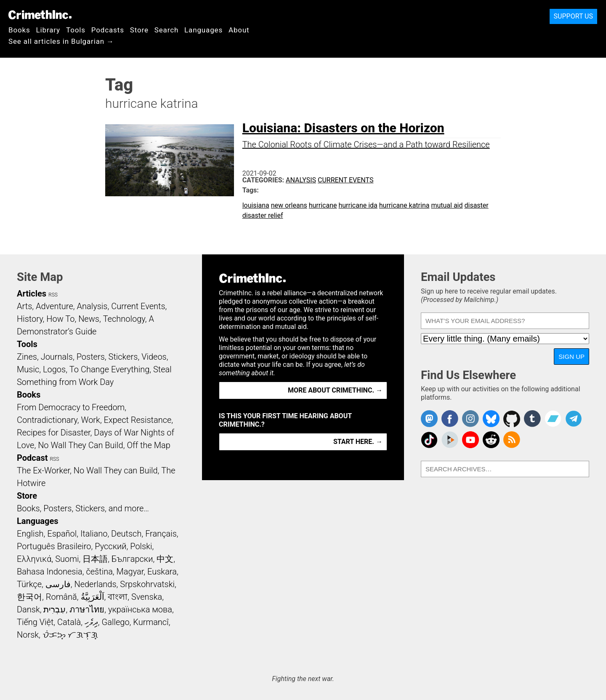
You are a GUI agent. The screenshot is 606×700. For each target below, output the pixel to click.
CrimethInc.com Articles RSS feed (512, 440)
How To (60, 319)
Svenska (147, 597)
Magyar (130, 572)
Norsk (28, 635)
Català (69, 622)
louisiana (256, 205)
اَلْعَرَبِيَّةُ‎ (93, 597)
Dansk (28, 609)
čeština (99, 572)
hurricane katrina (404, 205)
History (30, 319)
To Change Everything (109, 369)
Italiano (94, 534)
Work (91, 420)
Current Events (346, 180)
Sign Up (571, 357)
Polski (141, 546)
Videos (154, 357)
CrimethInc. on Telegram (574, 419)
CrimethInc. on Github (512, 419)
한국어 (29, 597)
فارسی (58, 584)
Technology (124, 319)
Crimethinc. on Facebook (450, 419)
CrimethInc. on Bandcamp (553, 419)
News (89, 319)
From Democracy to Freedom (71, 407)
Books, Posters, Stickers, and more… (83, 508)
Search (166, 30)
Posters (91, 357)
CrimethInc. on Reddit (491, 440)
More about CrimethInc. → (335, 390)
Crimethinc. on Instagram (470, 419)
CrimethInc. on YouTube (470, 440)
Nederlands (95, 584)
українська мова (140, 609)
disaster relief (263, 215)
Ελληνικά (34, 559)
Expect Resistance (138, 420)
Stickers (123, 357)
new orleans (289, 205)
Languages (203, 30)
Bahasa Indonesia (50, 572)
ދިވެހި (91, 622)
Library (48, 30)
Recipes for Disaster (54, 433)
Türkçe (29, 584)
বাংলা (118, 597)
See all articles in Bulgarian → (61, 41)
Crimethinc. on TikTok (429, 440)
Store (139, 30)
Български (132, 559)
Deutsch (126, 534)
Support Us (573, 16)
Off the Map (148, 445)
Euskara (162, 572)
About (239, 30)
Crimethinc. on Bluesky (491, 419)
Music (28, 369)
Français (161, 534)
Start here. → (358, 442)
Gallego (116, 622)
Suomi (67, 559)
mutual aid (447, 205)
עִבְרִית (54, 609)
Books (19, 30)
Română (61, 597)
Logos (54, 369)
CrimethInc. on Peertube (450, 440)
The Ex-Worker (43, 470)
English (30, 534)
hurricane (323, 205)
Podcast (32, 458)
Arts (24, 306)
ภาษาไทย (87, 609)
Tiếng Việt (35, 622)
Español (62, 534)
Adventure (54, 306)
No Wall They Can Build (81, 445)
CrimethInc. (40, 15)
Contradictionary (47, 420)
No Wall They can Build (116, 470)
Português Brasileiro (54, 546)
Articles (32, 294)
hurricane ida (358, 205)
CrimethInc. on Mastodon (429, 419)
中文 (165, 559)
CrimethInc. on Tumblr (532, 419)
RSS (53, 295)
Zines (27, 357)
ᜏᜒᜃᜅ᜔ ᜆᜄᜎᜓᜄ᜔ (70, 635)
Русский (110, 546)
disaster (476, 205)
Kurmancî (151, 622)
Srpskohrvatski (147, 584)
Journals (57, 357)
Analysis (301, 180)
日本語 (95, 559)
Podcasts (108, 30)
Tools (76, 30)
